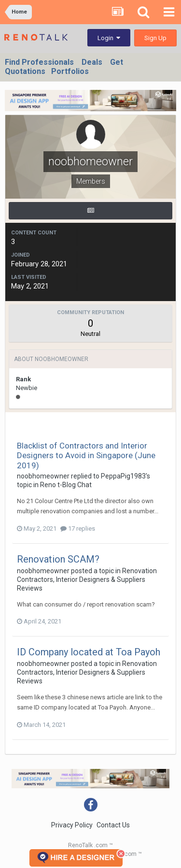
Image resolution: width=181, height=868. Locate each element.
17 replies (78, 528)
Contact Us (113, 825)
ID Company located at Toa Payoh (89, 652)
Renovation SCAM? (58, 559)
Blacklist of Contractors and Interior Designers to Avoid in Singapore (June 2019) (86, 456)
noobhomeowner (43, 476)
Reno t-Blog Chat (66, 485)
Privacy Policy (72, 825)
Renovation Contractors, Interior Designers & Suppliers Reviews (87, 579)
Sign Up (155, 38)
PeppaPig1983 (123, 476)
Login (109, 38)
